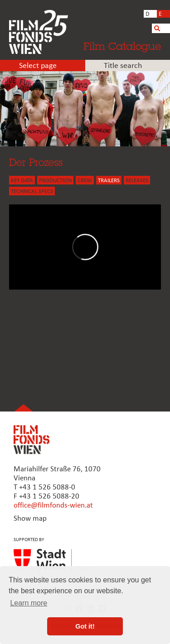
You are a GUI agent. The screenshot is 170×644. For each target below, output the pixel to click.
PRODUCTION (55, 181)
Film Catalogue (122, 46)
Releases (137, 181)
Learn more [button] (29, 603)
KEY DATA (22, 181)
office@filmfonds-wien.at (53, 506)
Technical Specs (32, 191)
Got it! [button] (85, 626)
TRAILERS (109, 181)
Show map (30, 519)
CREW (85, 181)
